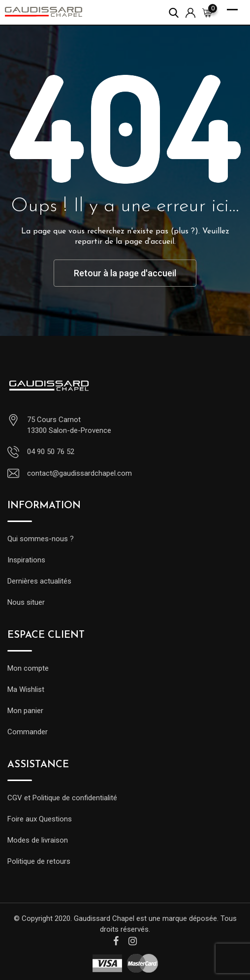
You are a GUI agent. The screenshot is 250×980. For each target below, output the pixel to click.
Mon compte (28, 668)
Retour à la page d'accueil (125, 273)
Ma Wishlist (26, 689)
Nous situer (26, 602)
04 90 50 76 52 (51, 452)
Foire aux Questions (40, 819)
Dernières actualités (39, 581)
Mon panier (25, 711)
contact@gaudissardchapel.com (79, 473)
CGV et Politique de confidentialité (62, 798)
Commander (28, 732)
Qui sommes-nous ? (41, 539)
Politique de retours (39, 861)
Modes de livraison (38, 840)
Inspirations (26, 560)
